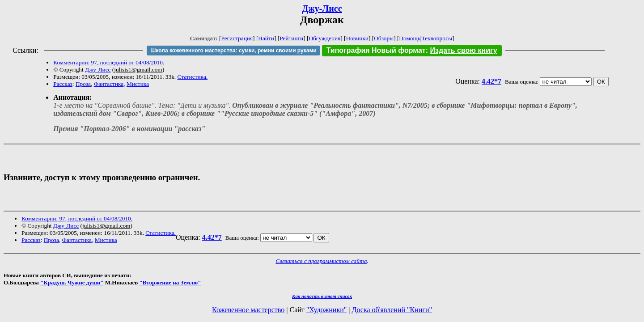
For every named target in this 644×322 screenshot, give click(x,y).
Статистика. (193, 77)
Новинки (357, 38)
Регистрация (237, 38)
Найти (266, 38)
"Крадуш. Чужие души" (72, 282)
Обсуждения (324, 38)
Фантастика (109, 84)
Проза (83, 84)
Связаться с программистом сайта (321, 261)
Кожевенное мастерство (248, 310)
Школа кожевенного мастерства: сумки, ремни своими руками (233, 51)
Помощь (409, 38)
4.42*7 (491, 81)
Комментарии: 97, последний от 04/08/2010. (109, 62)
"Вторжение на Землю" (170, 282)
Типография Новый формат (376, 50)
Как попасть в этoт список (322, 296)
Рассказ (63, 84)
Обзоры (384, 38)
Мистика (138, 84)
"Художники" (326, 310)
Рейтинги (291, 38)
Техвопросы (437, 38)
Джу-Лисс (322, 8)
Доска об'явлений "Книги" (392, 310)
